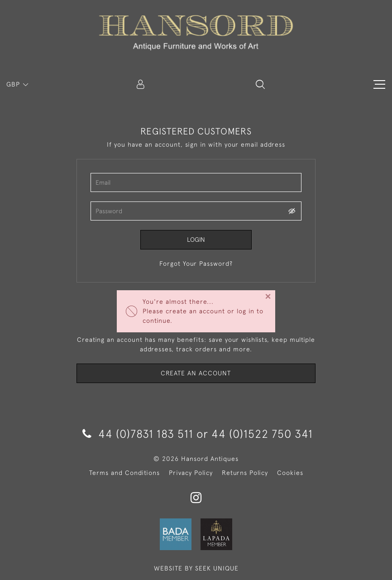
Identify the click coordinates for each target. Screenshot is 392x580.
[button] (260, 84)
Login (196, 240)
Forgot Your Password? (196, 264)
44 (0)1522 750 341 (262, 434)
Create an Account (196, 373)
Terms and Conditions (124, 473)
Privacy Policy (191, 473)
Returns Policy (245, 473)
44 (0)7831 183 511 (138, 434)
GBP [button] (14, 84)
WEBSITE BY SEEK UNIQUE (196, 568)
